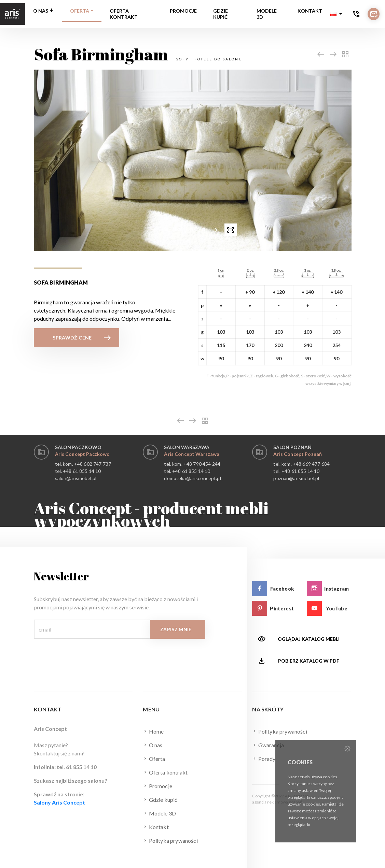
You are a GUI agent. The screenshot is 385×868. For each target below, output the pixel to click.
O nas (41, 11)
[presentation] (154, 230)
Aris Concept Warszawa (192, 454)
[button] (336, 14)
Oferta (80, 11)
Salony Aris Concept (59, 802)
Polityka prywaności (170, 840)
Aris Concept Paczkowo (82, 454)
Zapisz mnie (176, 629)
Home (153, 731)
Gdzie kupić (221, 14)
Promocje (183, 11)
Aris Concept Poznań (298, 454)
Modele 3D (267, 14)
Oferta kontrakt (124, 14)
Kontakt (310, 11)
